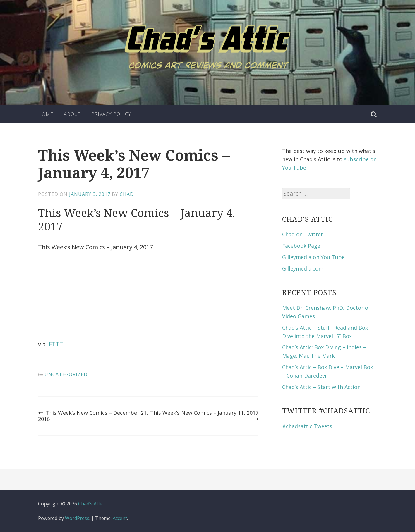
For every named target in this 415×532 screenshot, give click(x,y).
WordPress (77, 518)
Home (46, 114)
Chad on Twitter (303, 234)
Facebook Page (301, 246)
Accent (120, 518)
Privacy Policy (111, 114)
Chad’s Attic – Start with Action (321, 387)
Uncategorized (66, 374)
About (72, 114)
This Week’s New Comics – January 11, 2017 (204, 416)
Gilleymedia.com (303, 268)
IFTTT (55, 344)
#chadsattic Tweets (307, 426)
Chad (127, 194)
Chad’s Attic (91, 504)
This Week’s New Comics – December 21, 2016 (93, 416)
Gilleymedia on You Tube (313, 257)
